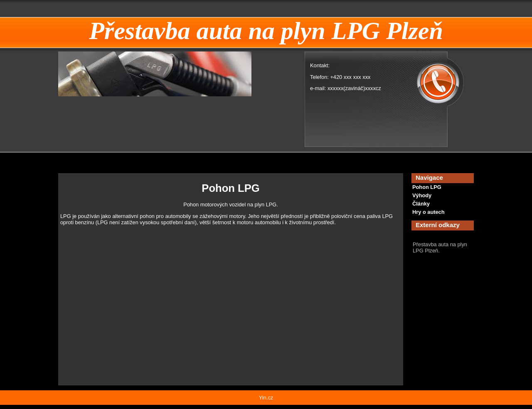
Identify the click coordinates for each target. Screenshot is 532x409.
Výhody (422, 195)
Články (421, 204)
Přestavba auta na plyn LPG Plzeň (266, 31)
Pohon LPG (427, 187)
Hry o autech (429, 212)
